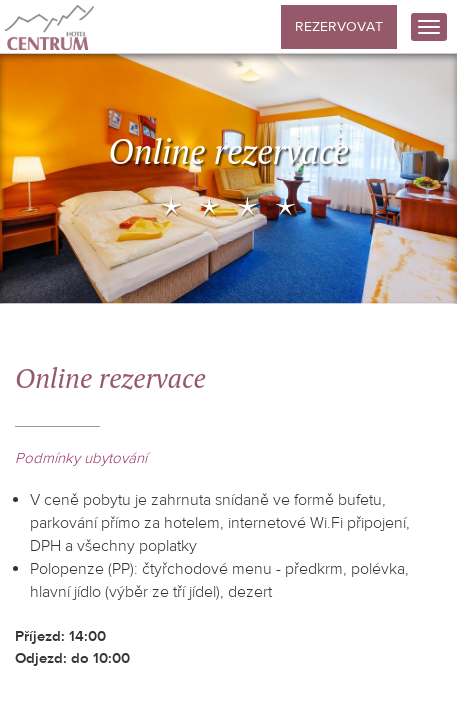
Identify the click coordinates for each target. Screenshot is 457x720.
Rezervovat (339, 27)
